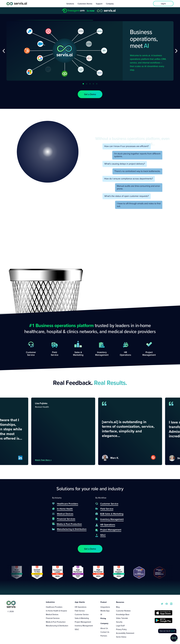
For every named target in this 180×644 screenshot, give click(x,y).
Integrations (105, 607)
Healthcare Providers (54, 607)
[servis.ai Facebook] (167, 603)
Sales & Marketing (82, 618)
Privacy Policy (121, 629)
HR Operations (81, 607)
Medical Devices (52, 614)
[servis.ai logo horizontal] (17, 4)
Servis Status (121, 637)
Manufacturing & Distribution (57, 626)
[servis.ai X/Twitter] (162, 603)
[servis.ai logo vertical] (11, 604)
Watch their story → (55, 460)
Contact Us (105, 632)
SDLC (77, 629)
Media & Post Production (56, 622)
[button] (4, 51)
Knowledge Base (123, 614)
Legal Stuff (120, 626)
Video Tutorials (122, 618)
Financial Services (53, 618)
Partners (104, 636)
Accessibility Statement (125, 633)
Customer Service (82, 614)
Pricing (103, 618)
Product (104, 602)
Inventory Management (84, 626)
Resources (120, 602)
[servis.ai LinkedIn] (171, 603)
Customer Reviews (123, 611)
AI (101, 614)
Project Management (83, 622)
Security (119, 622)
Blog (118, 607)
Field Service (80, 611)
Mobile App (105, 611)
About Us (104, 628)
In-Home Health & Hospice (56, 611)
